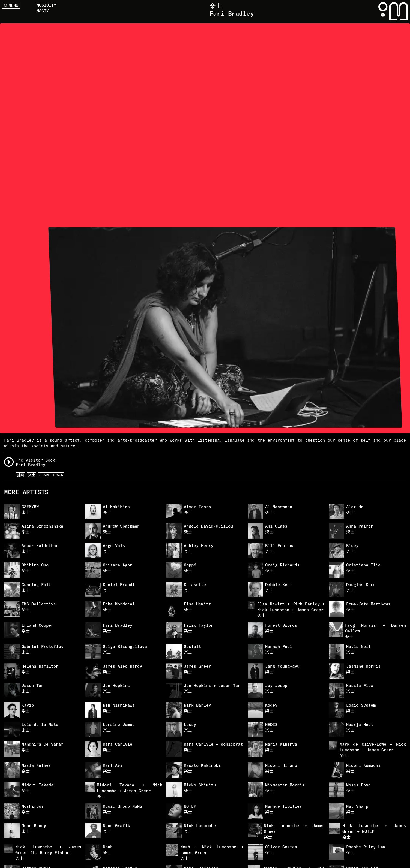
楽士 (32, 475)
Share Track (51, 475)
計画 (20, 475)
